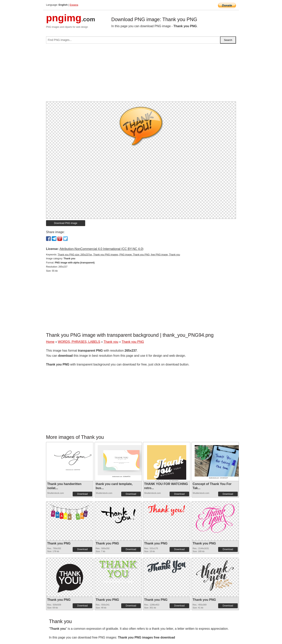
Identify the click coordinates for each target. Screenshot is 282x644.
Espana (74, 5)
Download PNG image (66, 223)
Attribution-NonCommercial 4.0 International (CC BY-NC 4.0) (101, 249)
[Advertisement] (141, 74)
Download (82, 494)
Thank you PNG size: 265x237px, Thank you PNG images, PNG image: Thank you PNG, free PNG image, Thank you (119, 255)
